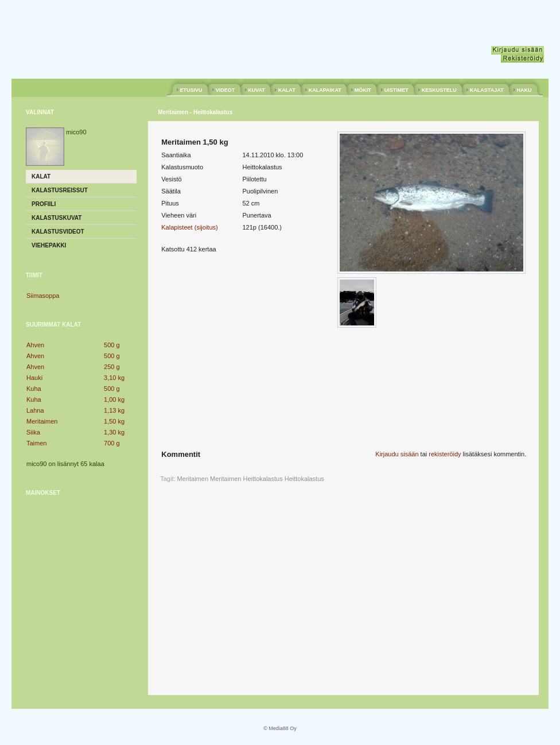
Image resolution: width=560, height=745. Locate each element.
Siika (33, 432)
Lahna (35, 410)
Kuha (34, 389)
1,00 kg (114, 399)
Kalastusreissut (60, 190)
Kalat (41, 176)
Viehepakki (49, 245)
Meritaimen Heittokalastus (246, 479)
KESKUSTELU (439, 90)
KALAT (287, 90)
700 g (112, 443)
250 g (112, 367)
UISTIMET (396, 90)
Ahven (35, 345)
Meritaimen (42, 421)
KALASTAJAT (487, 90)
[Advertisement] (81, 577)
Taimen (36, 443)
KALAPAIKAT (325, 90)
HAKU (524, 90)
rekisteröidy (445, 454)
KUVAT (257, 90)
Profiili (44, 204)
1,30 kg (114, 432)
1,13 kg (114, 410)
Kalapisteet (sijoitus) (189, 227)
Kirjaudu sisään (397, 454)
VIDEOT (225, 90)
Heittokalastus (304, 479)
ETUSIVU (191, 90)
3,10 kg (114, 378)
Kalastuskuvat (57, 218)
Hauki (34, 378)
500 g (112, 345)
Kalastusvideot (58, 232)
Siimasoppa (43, 296)
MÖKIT (363, 90)
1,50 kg (114, 421)
